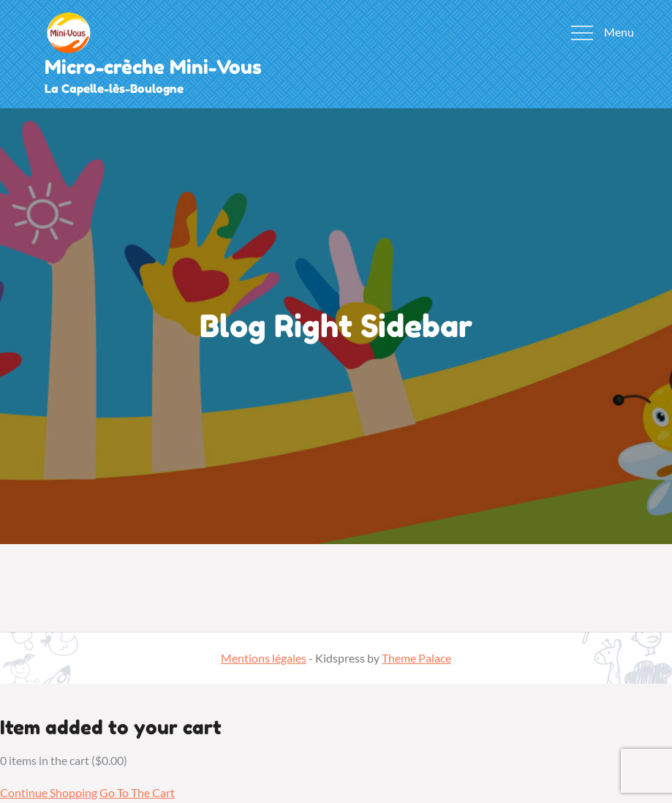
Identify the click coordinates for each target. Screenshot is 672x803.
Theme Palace (416, 658)
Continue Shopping (49, 792)
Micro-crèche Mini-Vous (153, 67)
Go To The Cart (137, 792)
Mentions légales (264, 658)
